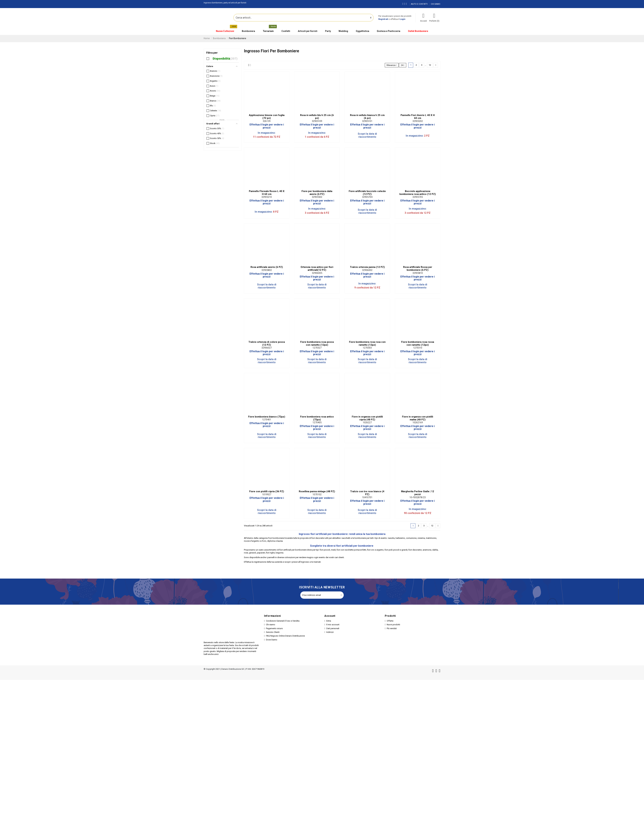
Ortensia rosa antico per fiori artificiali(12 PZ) (317, 268)
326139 (267, 121)
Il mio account (333, 625)
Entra (329, 621)
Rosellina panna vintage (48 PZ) (317, 491)
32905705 (418, 197)
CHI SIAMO (436, 4)
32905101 (367, 121)
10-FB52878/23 (418, 497)
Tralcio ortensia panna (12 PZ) (367, 267)
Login (403, 19)
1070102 (317, 494)
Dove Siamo (272, 640)
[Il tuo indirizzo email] (320, 595)
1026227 (367, 422)
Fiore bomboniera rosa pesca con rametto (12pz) (317, 343)
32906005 (317, 273)
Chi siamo (271, 625)
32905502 (317, 197)
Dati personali (333, 628)
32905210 (267, 197)
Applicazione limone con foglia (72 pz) (267, 117)
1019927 (267, 494)
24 (403, 65)
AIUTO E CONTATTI (419, 4)
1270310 (418, 348)
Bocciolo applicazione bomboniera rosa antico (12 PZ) (418, 193)
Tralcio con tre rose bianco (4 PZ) (367, 493)
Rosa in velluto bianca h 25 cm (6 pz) (367, 117)
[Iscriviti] (341, 595)
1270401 (267, 420)
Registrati (383, 19)
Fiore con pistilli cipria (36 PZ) (267, 491)
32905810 (418, 273)
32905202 (418, 121)
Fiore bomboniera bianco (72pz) (267, 417)
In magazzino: (267, 133)
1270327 (317, 348)
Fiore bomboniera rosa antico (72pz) (317, 418)
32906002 (367, 270)
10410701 (367, 497)
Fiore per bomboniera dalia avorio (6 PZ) (317, 193)
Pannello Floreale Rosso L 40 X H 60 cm (267, 193)
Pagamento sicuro (274, 628)
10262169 (418, 422)
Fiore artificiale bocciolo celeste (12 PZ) (367, 193)
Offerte (390, 621)
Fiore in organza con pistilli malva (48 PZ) (418, 418)
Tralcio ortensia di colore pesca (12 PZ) (267, 343)
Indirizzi (330, 632)
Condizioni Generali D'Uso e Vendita (283, 621)
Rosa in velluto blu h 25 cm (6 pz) (317, 117)
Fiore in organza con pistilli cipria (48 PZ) (367, 418)
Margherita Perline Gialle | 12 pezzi (418, 493)
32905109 (317, 121)
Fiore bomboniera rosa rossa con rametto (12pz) (418, 343)
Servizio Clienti (273, 632)
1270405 (317, 422)
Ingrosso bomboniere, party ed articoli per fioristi (225, 3)
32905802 (267, 270)
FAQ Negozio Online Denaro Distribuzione (285, 636)
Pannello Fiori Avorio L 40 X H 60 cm (418, 117)
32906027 (267, 348)
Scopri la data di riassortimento (367, 135)
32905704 (367, 197)
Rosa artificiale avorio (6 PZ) (267, 267)
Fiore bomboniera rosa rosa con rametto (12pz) (367, 343)
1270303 (367, 348)
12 (430, 65)
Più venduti (392, 628)
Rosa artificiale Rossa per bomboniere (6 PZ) (418, 268)
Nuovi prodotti (393, 625)
